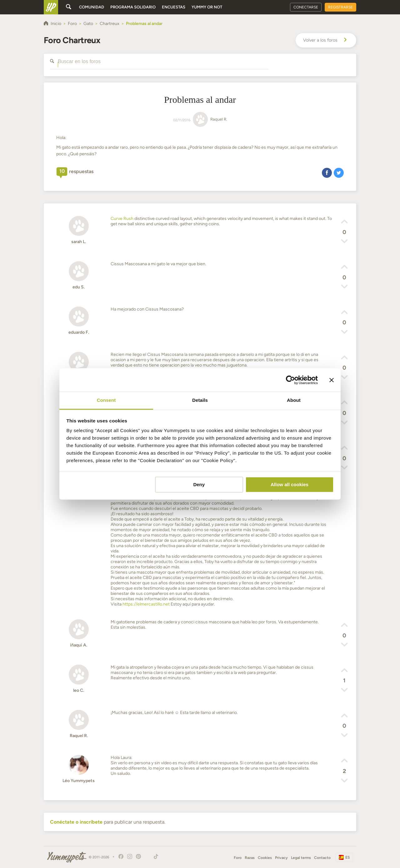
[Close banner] (332, 380)
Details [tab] (200, 400)
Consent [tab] (106, 400)
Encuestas (174, 7)
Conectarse (306, 7)
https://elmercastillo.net (146, 604)
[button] (327, 172)
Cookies (265, 858)
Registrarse (340, 7)
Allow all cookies (290, 484)
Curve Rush (122, 219)
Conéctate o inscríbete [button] (76, 822)
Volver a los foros (326, 40)
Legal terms (301, 858)
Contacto (322, 858)
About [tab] (294, 400)
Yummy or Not (207, 7)
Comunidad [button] (92, 7)
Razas (250, 858)
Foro (238, 858)
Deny (199, 484)
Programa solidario (133, 7)
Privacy (281, 858)
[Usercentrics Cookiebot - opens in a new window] (290, 380)
